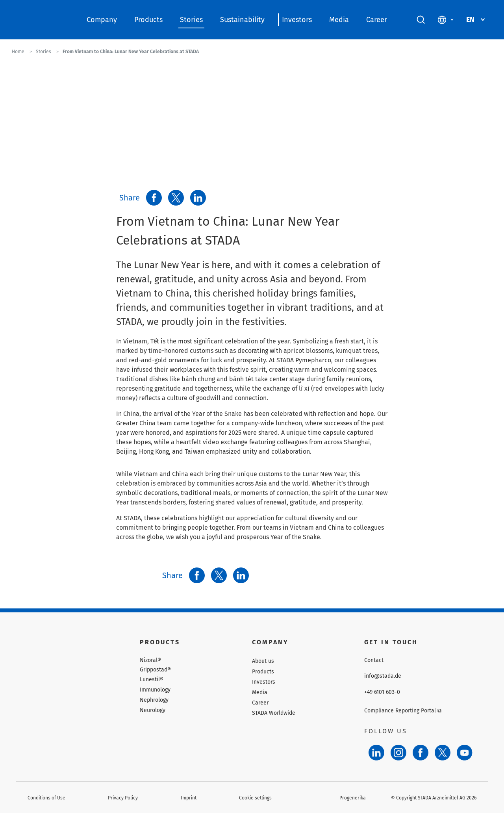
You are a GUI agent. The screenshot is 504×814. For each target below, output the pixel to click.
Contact (374, 660)
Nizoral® (150, 660)
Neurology (153, 710)
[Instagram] (398, 753)
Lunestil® (152, 680)
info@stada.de (383, 676)
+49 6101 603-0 (382, 692)
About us (263, 661)
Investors (297, 20)
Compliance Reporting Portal (403, 711)
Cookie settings (255, 798)
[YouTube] (465, 753)
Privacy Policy (123, 798)
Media (339, 20)
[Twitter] (443, 753)
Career (377, 20)
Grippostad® (155, 670)
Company (102, 20)
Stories (191, 20)
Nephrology (154, 700)
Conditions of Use (46, 798)
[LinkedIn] (376, 753)
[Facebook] (421, 753)
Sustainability (242, 20)
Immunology (155, 690)
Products (148, 20)
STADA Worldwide (274, 713)
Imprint (189, 798)
